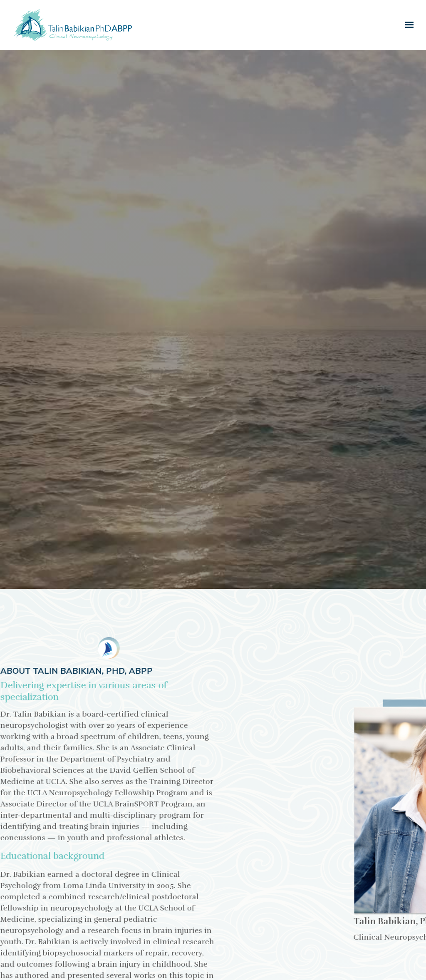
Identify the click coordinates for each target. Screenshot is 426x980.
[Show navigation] (407, 25)
